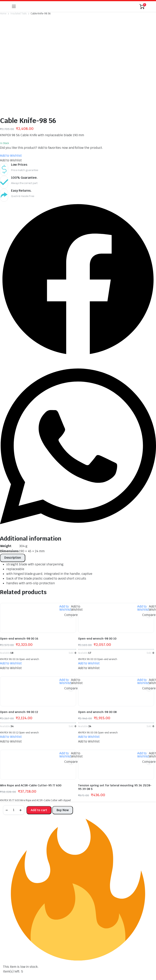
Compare (71, 551)
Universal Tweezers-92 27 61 (98, 797)
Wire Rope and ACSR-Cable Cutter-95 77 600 (31, 722)
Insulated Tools (19, 14)
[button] (11, 92)
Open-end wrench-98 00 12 (19, 649)
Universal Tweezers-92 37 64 (20, 797)
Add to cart (39, 810)
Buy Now (63, 810)
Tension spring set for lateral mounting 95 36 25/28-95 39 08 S (115, 724)
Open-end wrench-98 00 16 (19, 575)
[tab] (13, 495)
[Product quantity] (14, 810)
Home (3, 14)
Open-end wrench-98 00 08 (97, 649)
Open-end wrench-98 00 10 (97, 575)
